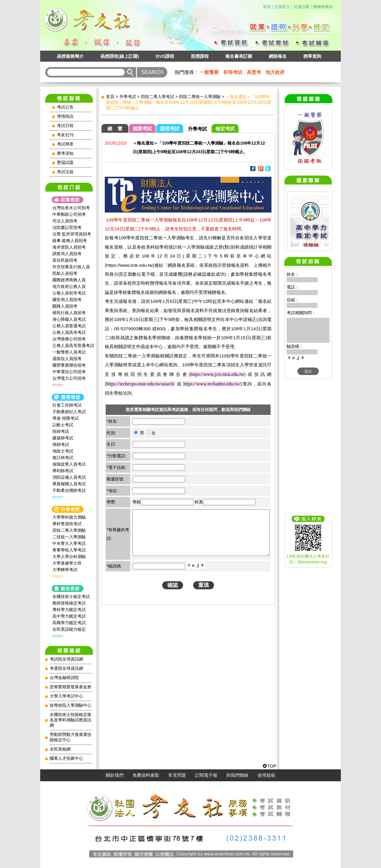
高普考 (254, 72)
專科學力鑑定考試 (69, 610)
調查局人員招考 (67, 254)
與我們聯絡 (237, 775)
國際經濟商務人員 (69, 280)
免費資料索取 (146, 775)
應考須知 (65, 153)
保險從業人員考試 (69, 464)
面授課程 (200, 56)
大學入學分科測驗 (69, 557)
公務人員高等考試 (69, 332)
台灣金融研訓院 (64, 678)
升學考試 (128, 97)
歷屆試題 (65, 163)
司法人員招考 (65, 221)
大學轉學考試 (65, 570)
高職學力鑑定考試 (69, 623)
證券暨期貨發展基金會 (71, 687)
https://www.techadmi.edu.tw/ (212, 384)
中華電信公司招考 (69, 372)
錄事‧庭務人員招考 (70, 241)
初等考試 (233, 72)
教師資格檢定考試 (69, 603)
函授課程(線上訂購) (120, 56)
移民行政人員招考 (69, 313)
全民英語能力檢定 (69, 629)
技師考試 (61, 431)
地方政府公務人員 (69, 286)
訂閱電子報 (206, 775)
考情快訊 (65, 116)
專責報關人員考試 (69, 484)
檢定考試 (225, 129)
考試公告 (65, 107)
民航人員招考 (65, 273)
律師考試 (61, 444)
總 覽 (115, 129)
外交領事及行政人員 (71, 267)
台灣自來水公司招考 (71, 208)
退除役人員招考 (67, 359)
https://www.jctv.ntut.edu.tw (217, 374)
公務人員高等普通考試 (73, 345)
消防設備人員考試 (69, 477)
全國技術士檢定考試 (71, 596)
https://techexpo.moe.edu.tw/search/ (141, 384)
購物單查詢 (323, 7)
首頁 (267, 7)
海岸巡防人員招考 (69, 247)
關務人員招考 (65, 306)
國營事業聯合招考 (69, 365)
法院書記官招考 (67, 227)
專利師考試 (63, 471)
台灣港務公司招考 (69, 339)
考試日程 (65, 126)
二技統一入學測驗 (69, 537)
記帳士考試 (63, 425)
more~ (58, 385)
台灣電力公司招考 (69, 378)
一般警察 (209, 72)
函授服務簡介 (70, 56)
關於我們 (115, 775)
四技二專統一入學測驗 (200, 97)
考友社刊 (65, 135)
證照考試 (170, 129)
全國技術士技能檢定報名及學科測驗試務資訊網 (71, 720)
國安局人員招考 (67, 300)
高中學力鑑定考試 (69, 616)
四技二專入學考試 (157, 97)
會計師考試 (63, 458)
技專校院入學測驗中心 (71, 705)
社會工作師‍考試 (67, 405)
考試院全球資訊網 (66, 659)
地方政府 (275, 72)
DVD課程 (165, 56)
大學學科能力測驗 (69, 517)
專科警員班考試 (67, 524)
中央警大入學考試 (69, 543)
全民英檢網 (60, 749)
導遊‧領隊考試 (65, 418)
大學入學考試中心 (66, 696)
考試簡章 (65, 144)
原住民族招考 (65, 260)
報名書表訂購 (239, 56)
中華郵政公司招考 (69, 214)
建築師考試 (63, 438)
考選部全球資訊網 (66, 668)
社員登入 (282, 7)
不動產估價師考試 (69, 490)
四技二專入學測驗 (69, 530)
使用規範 (266, 775)
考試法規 (65, 172)
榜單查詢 (312, 56)
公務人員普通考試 (69, 326)
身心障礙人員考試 (69, 319)
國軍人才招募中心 (66, 758)
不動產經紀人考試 (69, 412)
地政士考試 (63, 451)
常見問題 (177, 775)
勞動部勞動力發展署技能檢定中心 (71, 737)
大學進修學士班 (67, 563)
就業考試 (142, 129)
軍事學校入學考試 (69, 550)
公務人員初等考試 (69, 293)
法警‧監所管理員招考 (72, 234)
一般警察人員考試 (69, 352)
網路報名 (278, 56)
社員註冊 (302, 7)
